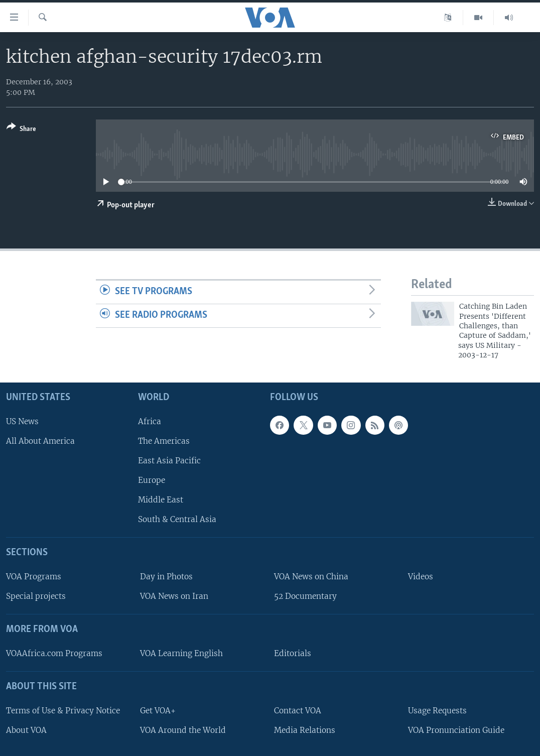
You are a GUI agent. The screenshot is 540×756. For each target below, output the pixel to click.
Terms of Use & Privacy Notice (63, 710)
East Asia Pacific (169, 461)
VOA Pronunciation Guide (456, 730)
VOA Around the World (183, 730)
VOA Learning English (181, 653)
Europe (152, 480)
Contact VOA (298, 710)
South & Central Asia (177, 519)
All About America (40, 440)
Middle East (161, 500)
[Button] (21, 130)
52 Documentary (305, 596)
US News (22, 421)
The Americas (164, 440)
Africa (150, 421)
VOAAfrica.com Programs (54, 653)
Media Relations (305, 730)
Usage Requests (437, 710)
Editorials (293, 653)
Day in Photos (166, 577)
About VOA (26, 730)
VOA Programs (34, 577)
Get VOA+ (158, 710)
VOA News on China (311, 577)
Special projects (36, 596)
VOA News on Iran (174, 596)
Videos (421, 577)
